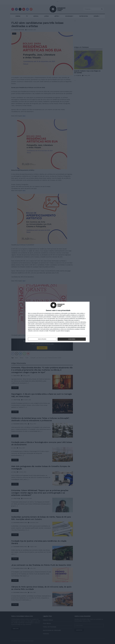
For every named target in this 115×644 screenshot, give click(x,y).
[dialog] (57, 322)
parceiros (42, 313)
